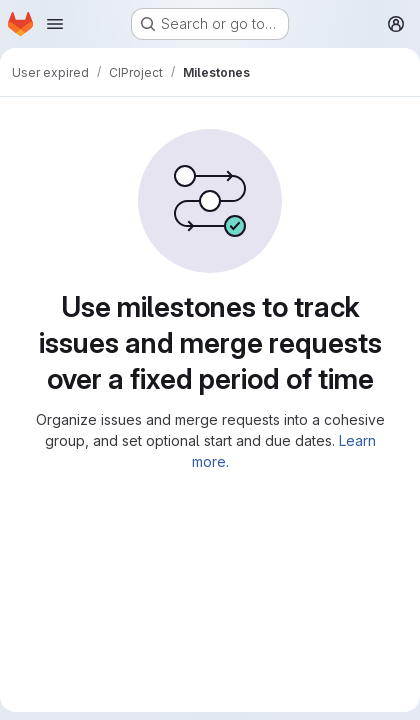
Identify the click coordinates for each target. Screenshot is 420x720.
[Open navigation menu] (55, 24)
